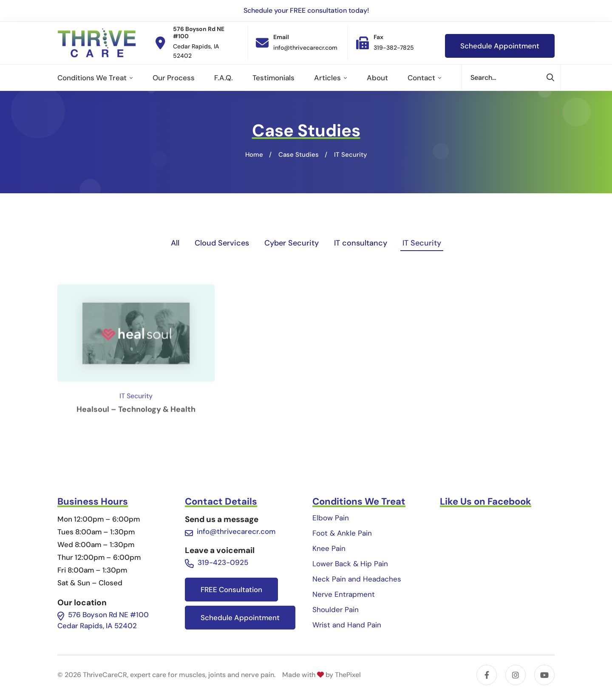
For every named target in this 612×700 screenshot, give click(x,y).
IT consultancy (361, 243)
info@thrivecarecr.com (236, 531)
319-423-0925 (223, 562)
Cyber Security (292, 243)
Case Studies (299, 155)
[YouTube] (544, 675)
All (175, 243)
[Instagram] (516, 675)
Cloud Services (222, 243)
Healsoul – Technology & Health (136, 442)
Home (254, 155)
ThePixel (348, 675)
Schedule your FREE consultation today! (306, 10)
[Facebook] (487, 675)
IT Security (422, 243)
